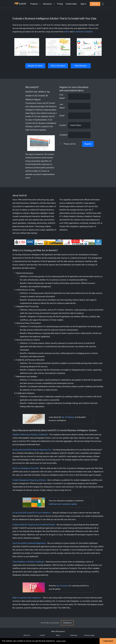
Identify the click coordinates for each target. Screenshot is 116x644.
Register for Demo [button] (35, 66)
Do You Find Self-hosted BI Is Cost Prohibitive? (32, 513)
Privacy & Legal (89, 635)
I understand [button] (108, 641)
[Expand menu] (39, 4)
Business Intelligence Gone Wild (26, 468)
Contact (42, 635)
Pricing (60, 4)
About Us (27, 635)
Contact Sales (71, 4)
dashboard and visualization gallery (63, 504)
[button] (36, 4)
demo (67, 32)
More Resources (58, 631)
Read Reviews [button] (81, 66)
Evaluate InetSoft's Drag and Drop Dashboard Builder (34, 525)
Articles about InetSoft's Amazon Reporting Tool (32, 450)
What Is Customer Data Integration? (27, 598)
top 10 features (68, 417)
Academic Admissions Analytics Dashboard (30, 435)
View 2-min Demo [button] (58, 66)
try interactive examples (83, 32)
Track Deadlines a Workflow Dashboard (28, 562)
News (58, 635)
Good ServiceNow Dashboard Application (29, 543)
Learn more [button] (61, 641)
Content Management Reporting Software (29, 480)
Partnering (74, 635)
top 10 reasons (63, 586)
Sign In (83, 4)
